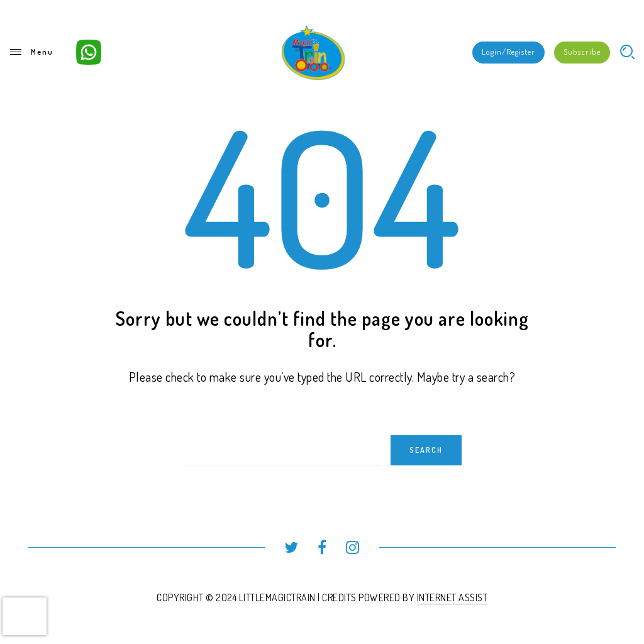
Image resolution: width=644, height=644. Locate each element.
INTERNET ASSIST (452, 597)
